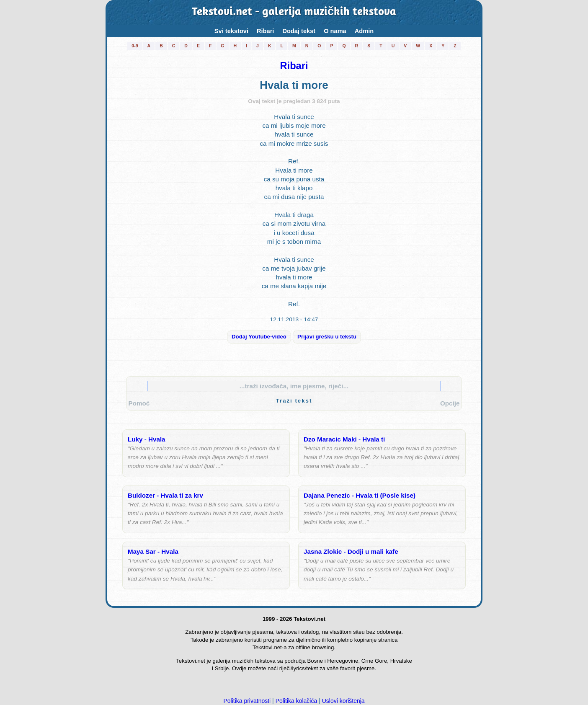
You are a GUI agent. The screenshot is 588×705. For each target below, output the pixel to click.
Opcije (450, 403)
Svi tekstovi (231, 31)
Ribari (265, 31)
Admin (364, 31)
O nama (335, 31)
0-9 (135, 46)
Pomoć (139, 403)
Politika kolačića (297, 701)
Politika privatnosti (247, 701)
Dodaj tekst (299, 31)
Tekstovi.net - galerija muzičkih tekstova (294, 12)
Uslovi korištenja (343, 701)
